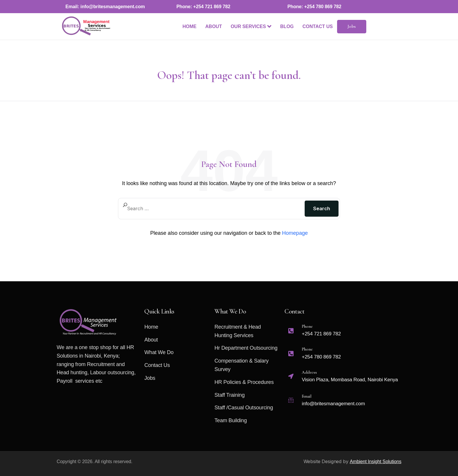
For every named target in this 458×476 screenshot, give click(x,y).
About (214, 26)
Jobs (352, 26)
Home (190, 26)
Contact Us (318, 26)
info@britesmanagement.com (113, 7)
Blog (287, 26)
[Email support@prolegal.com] (343, 386)
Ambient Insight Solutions (375, 462)
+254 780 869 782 (323, 7)
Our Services (251, 26)
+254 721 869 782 (212, 7)
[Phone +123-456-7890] (343, 333)
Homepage (295, 233)
